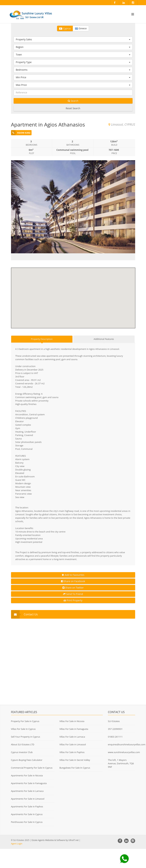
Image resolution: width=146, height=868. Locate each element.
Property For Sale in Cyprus (25, 740)
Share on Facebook (73, 600)
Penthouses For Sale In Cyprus (27, 841)
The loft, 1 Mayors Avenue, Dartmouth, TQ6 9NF (121, 783)
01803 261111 (115, 756)
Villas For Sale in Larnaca (72, 756)
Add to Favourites (73, 594)
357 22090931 (115, 748)
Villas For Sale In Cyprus (23, 748)
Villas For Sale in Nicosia (72, 740)
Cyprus (65, 28)
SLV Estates (114, 740)
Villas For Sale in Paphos (72, 771)
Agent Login (17, 863)
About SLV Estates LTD (23, 764)
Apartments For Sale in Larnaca (27, 810)
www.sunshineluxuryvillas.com (124, 771)
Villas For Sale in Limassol (73, 764)
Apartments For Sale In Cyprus (27, 833)
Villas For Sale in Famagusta (74, 748)
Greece (81, 28)
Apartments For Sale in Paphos (27, 826)
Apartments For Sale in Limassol (28, 818)
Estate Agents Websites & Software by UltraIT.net (55, 859)
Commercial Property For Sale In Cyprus (32, 787)
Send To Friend (73, 613)
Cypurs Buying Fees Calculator (27, 779)
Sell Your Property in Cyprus (26, 756)
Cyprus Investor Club (22, 771)
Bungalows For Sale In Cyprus (75, 787)
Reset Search (73, 108)
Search (73, 101)
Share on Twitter (73, 607)
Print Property (73, 619)
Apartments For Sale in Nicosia (27, 795)
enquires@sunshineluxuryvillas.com (127, 764)
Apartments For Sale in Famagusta (29, 802)
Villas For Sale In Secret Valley (75, 779)
